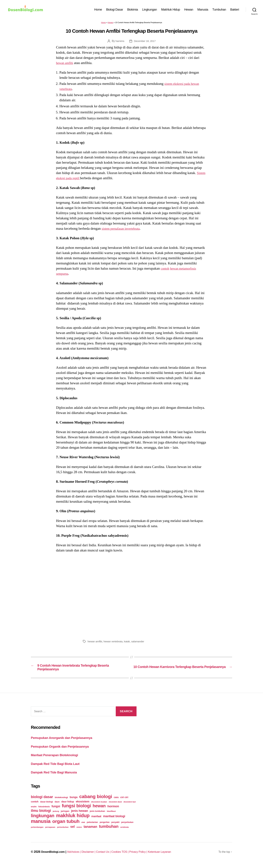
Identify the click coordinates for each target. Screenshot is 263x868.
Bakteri (235, 10)
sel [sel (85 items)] (72, 830)
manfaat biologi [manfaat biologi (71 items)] (114, 820)
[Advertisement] (131, 597)
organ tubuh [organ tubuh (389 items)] (66, 825)
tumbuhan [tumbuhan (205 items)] (109, 830)
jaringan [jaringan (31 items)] (65, 815)
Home (98, 10)
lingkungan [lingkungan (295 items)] (43, 819)
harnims (119, 43)
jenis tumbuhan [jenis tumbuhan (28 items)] (97, 815)
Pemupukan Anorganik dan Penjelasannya (65, 741)
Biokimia (133, 10)
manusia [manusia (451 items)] (41, 825)
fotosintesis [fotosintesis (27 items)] (44, 810)
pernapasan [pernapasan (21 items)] (50, 831)
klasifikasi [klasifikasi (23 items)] (111, 815)
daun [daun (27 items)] (57, 805)
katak (129, 643)
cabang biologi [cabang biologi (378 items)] (96, 800)
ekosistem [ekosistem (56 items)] (83, 805)
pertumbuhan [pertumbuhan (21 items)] (63, 831)
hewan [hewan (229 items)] (99, 809)
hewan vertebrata (114, 643)
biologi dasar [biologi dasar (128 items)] (42, 801)
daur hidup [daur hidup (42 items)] (68, 805)
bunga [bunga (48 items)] (74, 801)
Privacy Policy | (148, 855)
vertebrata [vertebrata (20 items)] (124, 831)
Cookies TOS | (128, 855)
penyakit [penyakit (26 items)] (115, 826)
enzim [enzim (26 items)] (34, 810)
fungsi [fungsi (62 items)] (56, 810)
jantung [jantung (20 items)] (56, 815)
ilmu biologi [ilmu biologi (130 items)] (41, 814)
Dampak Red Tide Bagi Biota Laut (58, 767)
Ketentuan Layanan (171, 855)
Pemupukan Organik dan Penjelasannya (64, 750)
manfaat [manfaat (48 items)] (96, 820)
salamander (140, 643)
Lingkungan (149, 10)
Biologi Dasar (115, 10)
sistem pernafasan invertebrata (123, 230)
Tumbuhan (219, 10)
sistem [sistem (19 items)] (79, 831)
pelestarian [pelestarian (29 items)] (92, 826)
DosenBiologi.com (54, 855)
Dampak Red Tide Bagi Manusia (57, 776)
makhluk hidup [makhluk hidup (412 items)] (73, 819)
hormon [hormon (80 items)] (113, 810)
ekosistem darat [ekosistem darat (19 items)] (115, 805)
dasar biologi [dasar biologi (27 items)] (46, 805)
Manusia (203, 10)
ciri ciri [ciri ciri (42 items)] (124, 801)
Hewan (189, 10)
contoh (165, 270)
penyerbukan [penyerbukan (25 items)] (127, 826)
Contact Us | (110, 855)
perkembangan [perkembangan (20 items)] (37, 831)
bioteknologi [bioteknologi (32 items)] (61, 801)
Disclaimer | (93, 855)
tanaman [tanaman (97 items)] (90, 830)
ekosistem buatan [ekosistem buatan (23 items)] (99, 805)
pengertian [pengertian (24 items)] (105, 826)
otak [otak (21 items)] (83, 826)
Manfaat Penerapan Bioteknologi (57, 759)
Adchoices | (77, 855)
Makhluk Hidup (170, 10)
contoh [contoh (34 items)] (35, 805)
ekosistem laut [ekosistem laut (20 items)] (129, 805)
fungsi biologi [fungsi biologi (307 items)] (76, 809)
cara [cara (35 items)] (116, 801)
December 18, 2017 (145, 43)
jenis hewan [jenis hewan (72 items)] (80, 814)
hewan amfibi (66, 65)
